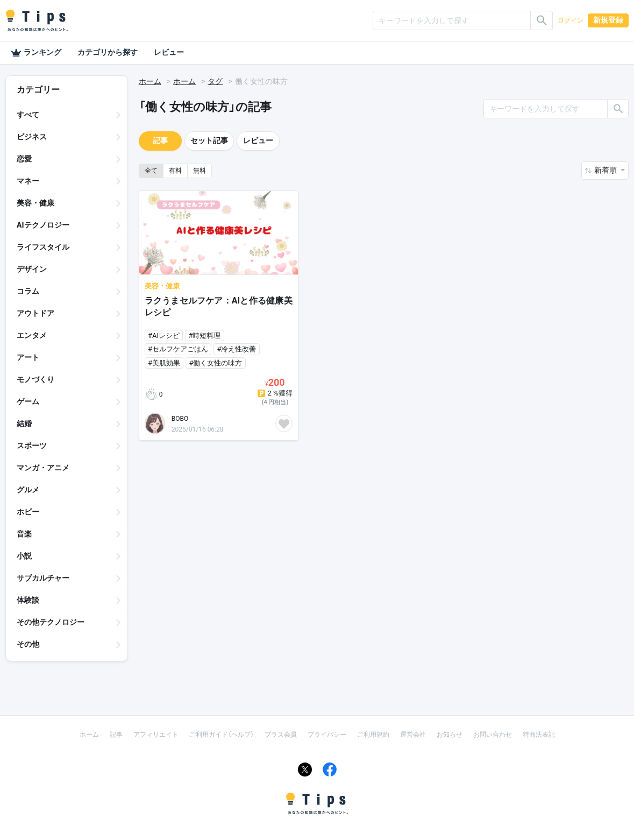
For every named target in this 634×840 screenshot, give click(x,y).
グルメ (28, 490)
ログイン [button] (571, 20)
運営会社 (413, 735)
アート (28, 357)
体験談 (28, 600)
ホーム (150, 81)
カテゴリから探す (108, 52)
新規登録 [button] (608, 20)
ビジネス (32, 137)
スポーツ (32, 446)
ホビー (28, 512)
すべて (28, 115)
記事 (160, 140)
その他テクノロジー (51, 622)
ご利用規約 (373, 735)
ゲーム (28, 401)
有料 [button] (175, 171)
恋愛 (24, 159)
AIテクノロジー (43, 225)
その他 (28, 644)
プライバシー (327, 735)
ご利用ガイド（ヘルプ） (222, 735)
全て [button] (151, 171)
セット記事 (209, 140)
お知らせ (450, 735)
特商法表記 (539, 735)
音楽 (24, 534)
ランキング (36, 53)
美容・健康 (35, 203)
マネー (28, 181)
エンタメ (32, 335)
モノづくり (35, 379)
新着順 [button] (606, 170)
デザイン (32, 269)
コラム (28, 291)
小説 (24, 556)
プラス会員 (281, 735)
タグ (215, 81)
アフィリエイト (156, 735)
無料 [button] (200, 171)
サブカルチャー (43, 578)
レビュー (169, 52)
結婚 (24, 423)
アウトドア (35, 313)
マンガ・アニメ (43, 468)
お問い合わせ (493, 735)
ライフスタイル (43, 247)
